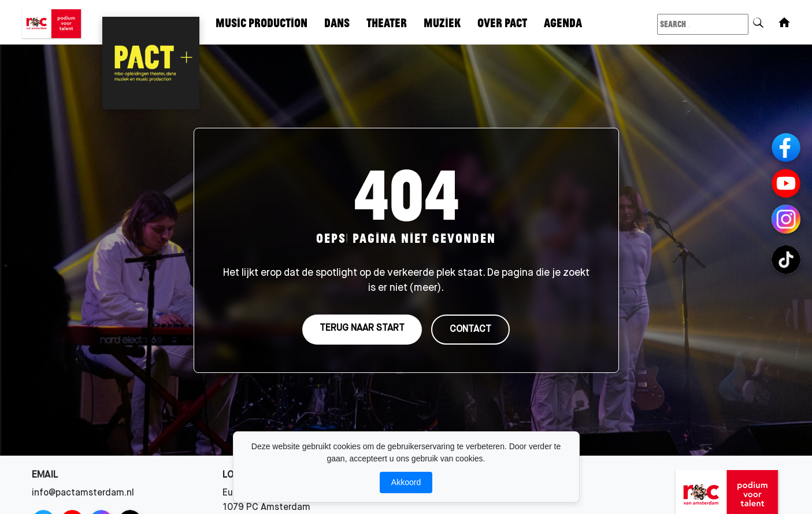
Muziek (442, 22)
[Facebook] (786, 147)
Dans (337, 22)
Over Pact (502, 22)
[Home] (784, 23)
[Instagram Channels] (786, 219)
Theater (387, 22)
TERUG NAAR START (362, 329)
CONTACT (470, 330)
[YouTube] (786, 183)
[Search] (758, 21)
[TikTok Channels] (786, 260)
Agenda (563, 22)
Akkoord (406, 482)
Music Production (262, 22)
